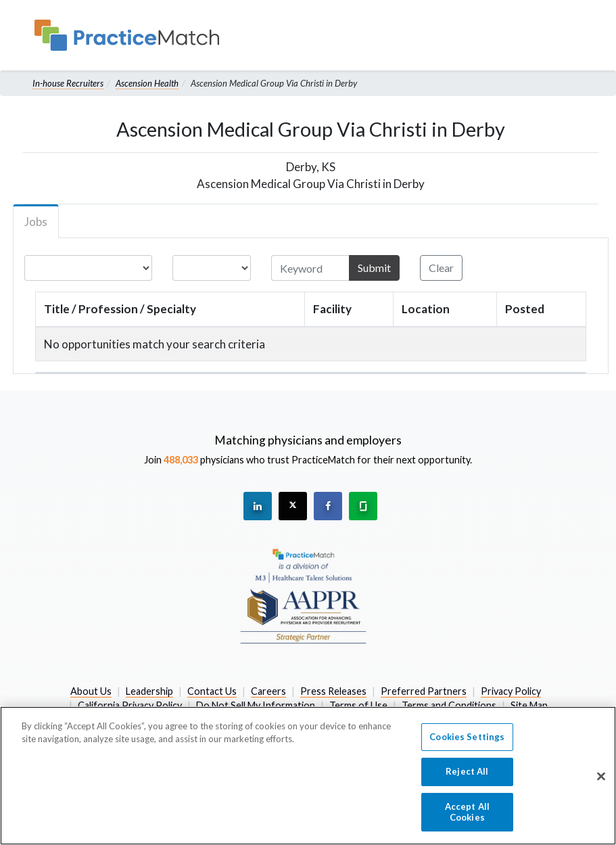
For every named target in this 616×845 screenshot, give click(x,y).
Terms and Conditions (449, 705)
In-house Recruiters (68, 83)
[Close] (601, 783)
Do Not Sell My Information (256, 705)
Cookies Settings (467, 744)
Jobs (36, 222)
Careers (268, 691)
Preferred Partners (424, 691)
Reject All (467, 779)
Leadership (149, 691)
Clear (441, 268)
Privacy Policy (511, 691)
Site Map (529, 705)
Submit (374, 268)
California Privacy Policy (130, 705)
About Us (91, 691)
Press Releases (333, 691)
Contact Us (212, 691)
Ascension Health (147, 83)
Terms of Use (358, 705)
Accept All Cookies (467, 819)
